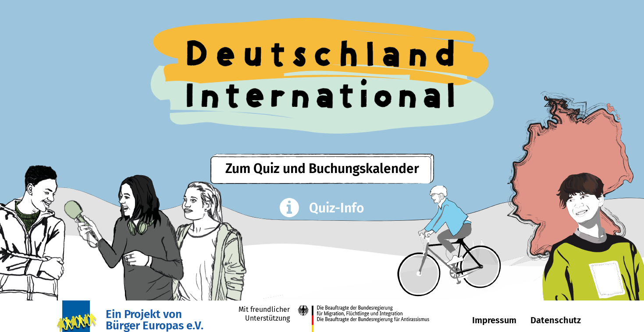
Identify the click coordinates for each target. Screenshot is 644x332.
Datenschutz (556, 320)
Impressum (494, 320)
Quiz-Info (322, 209)
